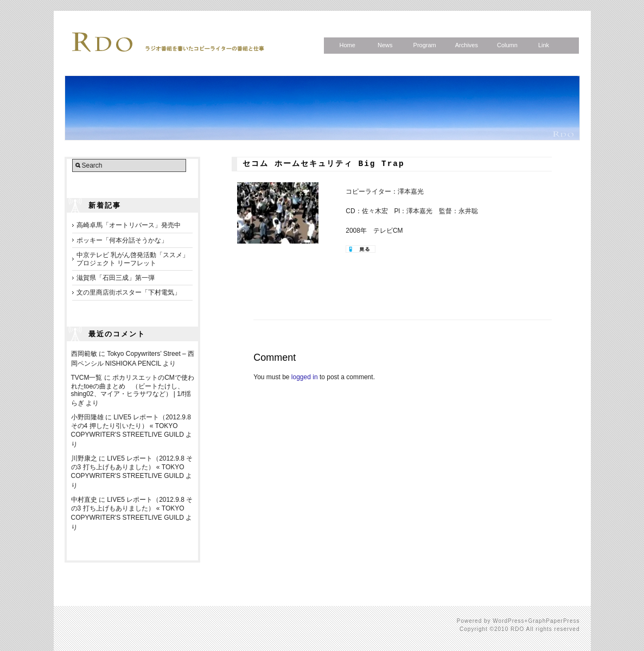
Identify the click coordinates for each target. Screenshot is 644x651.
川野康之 (84, 458)
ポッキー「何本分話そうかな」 (122, 240)
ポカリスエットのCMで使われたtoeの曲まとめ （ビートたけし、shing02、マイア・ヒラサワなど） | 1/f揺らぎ (133, 390)
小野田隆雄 (87, 417)
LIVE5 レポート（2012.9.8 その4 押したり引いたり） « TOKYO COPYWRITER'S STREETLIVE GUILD (131, 426)
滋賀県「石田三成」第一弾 (116, 278)
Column (507, 45)
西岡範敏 (84, 354)
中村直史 (84, 500)
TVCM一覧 (87, 378)
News (385, 45)
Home (347, 45)
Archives (467, 45)
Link (544, 45)
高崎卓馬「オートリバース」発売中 (129, 225)
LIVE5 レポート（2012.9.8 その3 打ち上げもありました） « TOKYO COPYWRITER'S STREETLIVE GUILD (132, 467)
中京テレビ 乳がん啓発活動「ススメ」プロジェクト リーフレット (133, 259)
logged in (305, 377)
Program (425, 45)
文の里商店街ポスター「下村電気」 (129, 292)
